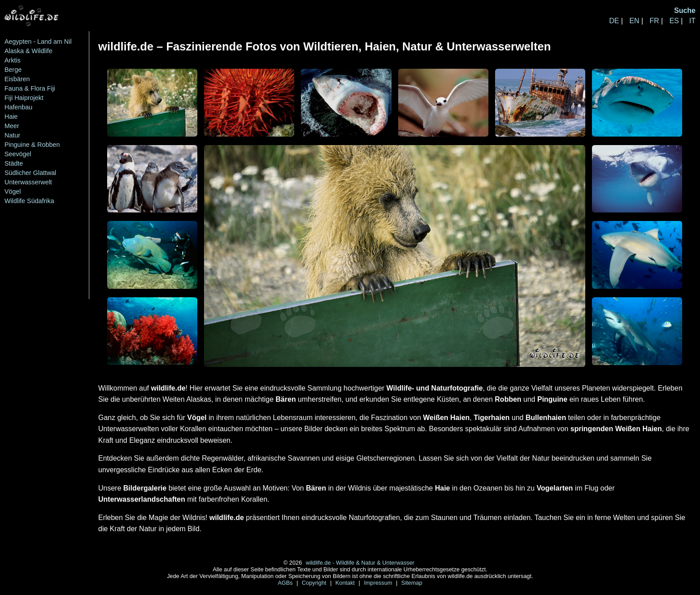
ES (674, 21)
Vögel (13, 191)
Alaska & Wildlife (28, 51)
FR (654, 21)
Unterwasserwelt (28, 182)
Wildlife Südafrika (29, 201)
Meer (12, 126)
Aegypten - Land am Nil (38, 42)
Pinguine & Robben (32, 145)
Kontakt (346, 583)
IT (692, 21)
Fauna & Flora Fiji (30, 88)
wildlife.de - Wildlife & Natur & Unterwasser (360, 563)
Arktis (12, 60)
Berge (13, 70)
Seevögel (18, 154)
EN (634, 21)
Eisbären (17, 79)
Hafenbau (18, 107)
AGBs (286, 583)
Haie (11, 117)
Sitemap (412, 583)
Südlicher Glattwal (30, 173)
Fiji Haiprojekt (24, 98)
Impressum (379, 583)
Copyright (315, 583)
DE (614, 21)
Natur (12, 135)
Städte (14, 163)
